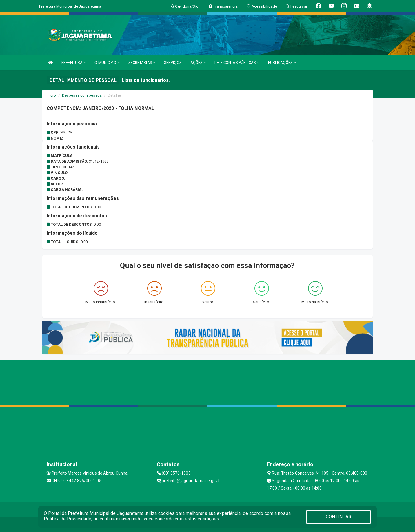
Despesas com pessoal (82, 95)
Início (51, 95)
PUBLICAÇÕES (282, 63)
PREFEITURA (74, 63)
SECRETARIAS (142, 63)
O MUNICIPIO (107, 63)
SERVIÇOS (173, 63)
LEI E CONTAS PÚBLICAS (237, 63)
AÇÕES (198, 63)
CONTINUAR (338, 517)
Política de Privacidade (68, 519)
